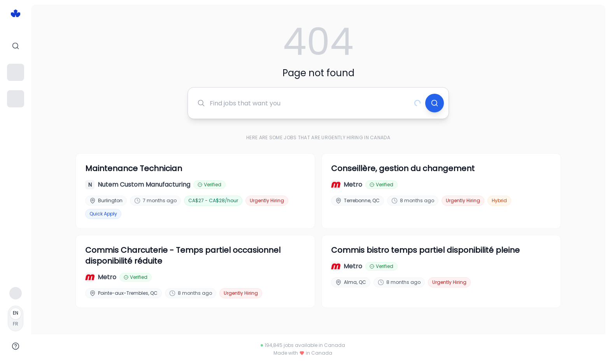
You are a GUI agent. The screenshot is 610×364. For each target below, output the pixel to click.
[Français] (16, 318)
